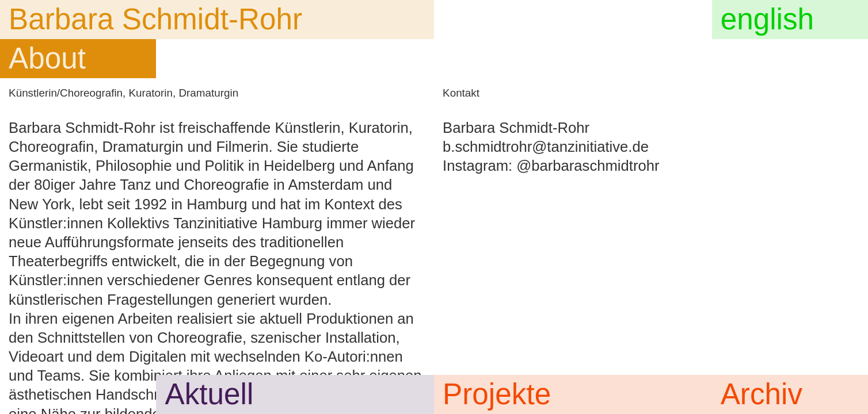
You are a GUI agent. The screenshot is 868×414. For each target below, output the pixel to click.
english (767, 19)
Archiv (762, 394)
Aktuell (210, 394)
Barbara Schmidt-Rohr (155, 19)
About (47, 58)
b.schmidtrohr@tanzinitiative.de (546, 147)
